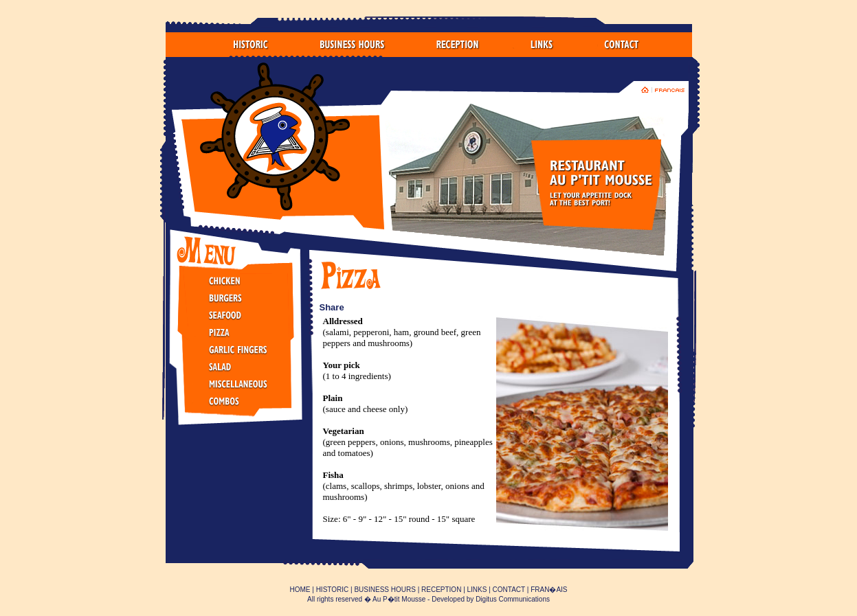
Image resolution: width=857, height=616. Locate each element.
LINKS (477, 590)
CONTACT (509, 590)
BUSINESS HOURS (385, 590)
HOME (300, 590)
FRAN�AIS (549, 590)
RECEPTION (441, 590)
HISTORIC (333, 590)
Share (332, 307)
